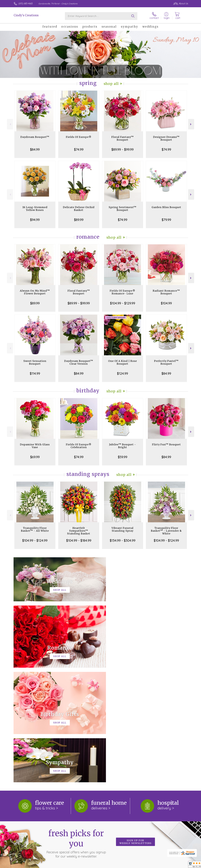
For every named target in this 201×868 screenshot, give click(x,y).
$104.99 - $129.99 (123, 303)
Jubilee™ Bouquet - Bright (123, 446)
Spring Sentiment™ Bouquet (123, 209)
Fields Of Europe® (79, 137)
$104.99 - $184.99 (79, 540)
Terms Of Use (127, 865)
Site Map (181, 865)
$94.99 (35, 220)
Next (191, 124)
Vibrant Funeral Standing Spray (122, 529)
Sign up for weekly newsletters (135, 727)
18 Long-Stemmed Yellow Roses (35, 209)
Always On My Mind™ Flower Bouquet (35, 292)
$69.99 (35, 457)
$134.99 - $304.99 (123, 540)
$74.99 (79, 149)
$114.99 (35, 373)
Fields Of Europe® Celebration (79, 446)
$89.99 (79, 220)
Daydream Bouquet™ (35, 137)
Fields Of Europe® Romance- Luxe (122, 292)
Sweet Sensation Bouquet (35, 362)
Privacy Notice (143, 865)
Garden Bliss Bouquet (166, 207)
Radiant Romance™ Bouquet (166, 292)
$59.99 (123, 457)
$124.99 (122, 373)
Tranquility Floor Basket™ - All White (35, 529)
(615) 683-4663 (26, 3)
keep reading (111, 769)
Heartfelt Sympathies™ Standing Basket (79, 531)
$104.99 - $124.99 (35, 540)
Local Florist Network (163, 865)
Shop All (111, 84)
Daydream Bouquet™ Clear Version (79, 362)
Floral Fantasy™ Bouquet (123, 138)
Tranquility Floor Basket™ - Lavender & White (166, 531)
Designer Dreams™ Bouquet (166, 138)
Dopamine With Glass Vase (35, 446)
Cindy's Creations (26, 15)
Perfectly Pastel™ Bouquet (166, 362)
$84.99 (35, 149)
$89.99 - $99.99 (122, 149)
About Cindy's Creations (27, 763)
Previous (10, 124)
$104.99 (166, 303)
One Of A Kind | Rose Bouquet (123, 362)
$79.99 (166, 220)
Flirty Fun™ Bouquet (166, 444)
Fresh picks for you (76, 729)
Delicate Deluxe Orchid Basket (79, 209)
